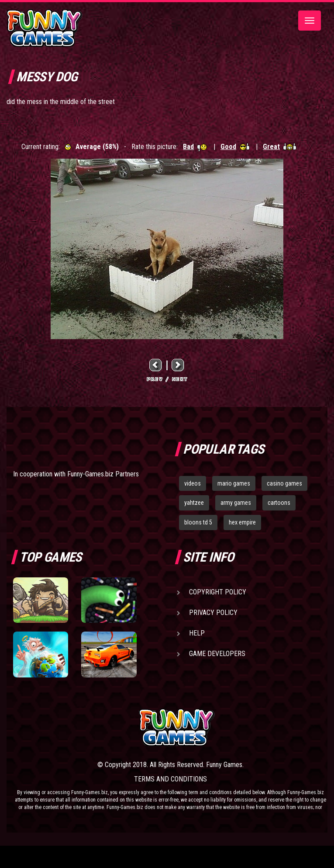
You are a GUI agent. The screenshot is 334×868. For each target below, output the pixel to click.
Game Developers (217, 654)
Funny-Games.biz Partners (103, 474)
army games (236, 503)
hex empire (242, 522)
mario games (234, 483)
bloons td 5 (198, 522)
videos (193, 483)
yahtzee (194, 503)
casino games (284, 483)
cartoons (279, 503)
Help (197, 633)
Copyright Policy (218, 592)
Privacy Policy (213, 613)
